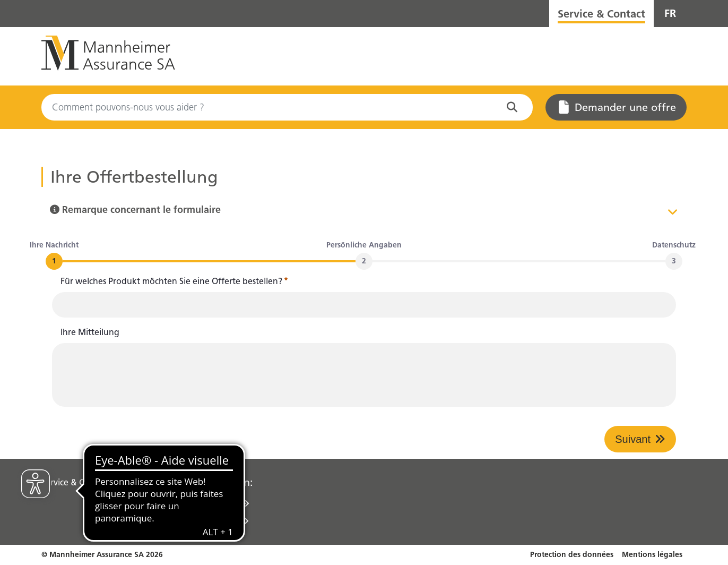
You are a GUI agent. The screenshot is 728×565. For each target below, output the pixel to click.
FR (670, 13)
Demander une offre (617, 107)
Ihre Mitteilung (90, 332)
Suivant (633, 439)
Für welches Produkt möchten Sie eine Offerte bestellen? (174, 281)
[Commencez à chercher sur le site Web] (514, 107)
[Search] (287, 107)
